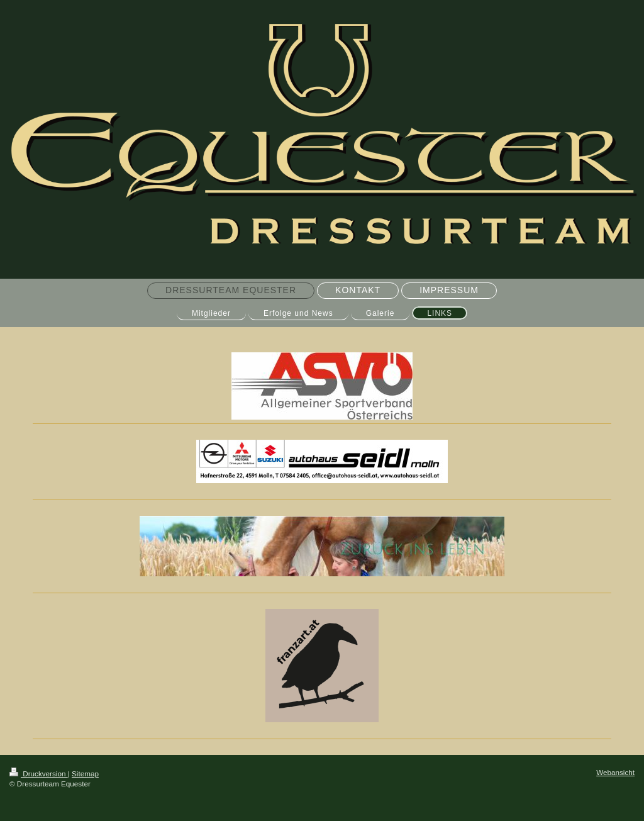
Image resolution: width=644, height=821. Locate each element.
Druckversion (39, 774)
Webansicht (615, 772)
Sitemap (85, 774)
